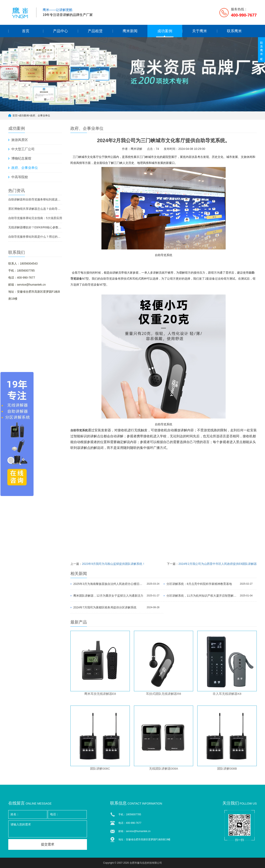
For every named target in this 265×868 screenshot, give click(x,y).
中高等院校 (20, 177)
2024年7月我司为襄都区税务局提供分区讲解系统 (105, 607)
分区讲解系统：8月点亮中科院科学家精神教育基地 (199, 584)
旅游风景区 (20, 140)
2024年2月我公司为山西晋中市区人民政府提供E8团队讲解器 (218, 564)
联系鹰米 (234, 31)
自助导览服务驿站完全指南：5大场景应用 (35, 218)
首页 (26, 31)
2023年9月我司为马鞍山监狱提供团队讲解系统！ (114, 564)
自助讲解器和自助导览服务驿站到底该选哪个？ (35, 199)
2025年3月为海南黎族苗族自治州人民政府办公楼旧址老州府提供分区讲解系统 (109, 584)
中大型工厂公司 (23, 149)
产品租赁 (95, 31)
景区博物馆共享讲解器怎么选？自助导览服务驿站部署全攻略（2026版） (35, 209)
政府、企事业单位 (40, 116)
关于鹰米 (200, 31)
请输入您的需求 (48, 829)
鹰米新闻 (130, 31)
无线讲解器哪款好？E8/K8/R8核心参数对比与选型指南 (35, 227)
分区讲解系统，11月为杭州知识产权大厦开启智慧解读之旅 (202, 596)
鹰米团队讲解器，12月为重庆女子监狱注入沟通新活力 (108, 596)
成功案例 (165, 31)
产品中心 (60, 31)
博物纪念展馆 (21, 158)
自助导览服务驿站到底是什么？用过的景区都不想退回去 (35, 237)
